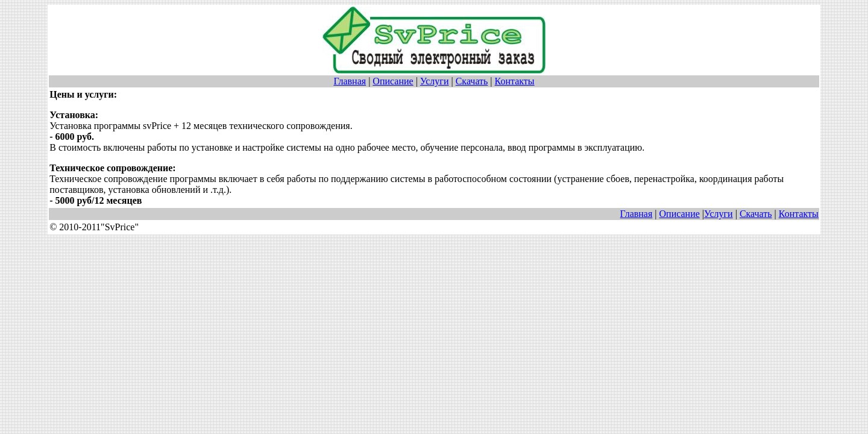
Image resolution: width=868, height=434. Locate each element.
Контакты (515, 81)
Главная (350, 81)
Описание (393, 81)
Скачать (472, 81)
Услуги (435, 81)
